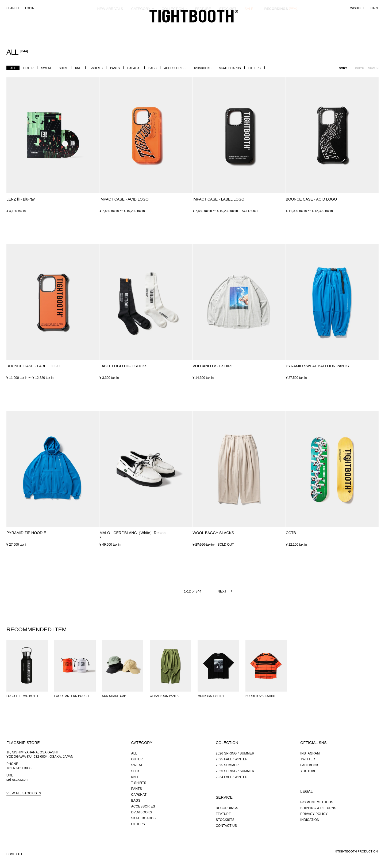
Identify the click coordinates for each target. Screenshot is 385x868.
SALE (249, 28)
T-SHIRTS (96, 68)
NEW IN (373, 68)
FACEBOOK (309, 765)
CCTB (291, 533)
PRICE (360, 68)
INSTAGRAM (310, 753)
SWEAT (46, 68)
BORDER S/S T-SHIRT (261, 696)
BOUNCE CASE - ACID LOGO (311, 199)
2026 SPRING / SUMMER (235, 753)
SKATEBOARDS (230, 68)
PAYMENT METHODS (317, 802)
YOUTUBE (308, 771)
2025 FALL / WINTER (232, 759)
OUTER (28, 68)
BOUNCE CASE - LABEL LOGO (33, 366)
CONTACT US (226, 826)
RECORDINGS (276, 28)
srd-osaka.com (17, 780)
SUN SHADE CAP (114, 696)
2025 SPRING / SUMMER (235, 771)
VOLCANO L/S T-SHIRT (213, 366)
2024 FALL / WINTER (232, 777)
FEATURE (203, 28)
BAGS (153, 68)
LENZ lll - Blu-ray (21, 199)
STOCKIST (228, 28)
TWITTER (308, 759)
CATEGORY (141, 28)
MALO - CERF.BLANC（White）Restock (132, 535)
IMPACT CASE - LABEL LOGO (219, 199)
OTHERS (255, 68)
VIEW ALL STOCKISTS (24, 793)
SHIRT (63, 68)
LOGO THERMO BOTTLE (24, 696)
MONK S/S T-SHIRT (211, 696)
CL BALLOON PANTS (164, 696)
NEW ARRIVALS (110, 28)
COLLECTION (173, 28)
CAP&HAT (134, 68)
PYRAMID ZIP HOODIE (26, 533)
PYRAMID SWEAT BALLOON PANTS (317, 366)
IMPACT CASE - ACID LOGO (124, 199)
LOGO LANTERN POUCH (72, 696)
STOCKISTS (225, 820)
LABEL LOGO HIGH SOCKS (123, 366)
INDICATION (310, 820)
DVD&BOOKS (202, 68)
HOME (11, 854)
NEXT (222, 591)
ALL (13, 68)
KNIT (78, 68)
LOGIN (30, 8)
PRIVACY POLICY (314, 814)
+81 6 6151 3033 (19, 768)
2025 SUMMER (227, 765)
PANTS (115, 68)
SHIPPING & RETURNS (318, 808)
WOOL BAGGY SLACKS (213, 533)
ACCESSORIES (175, 68)
